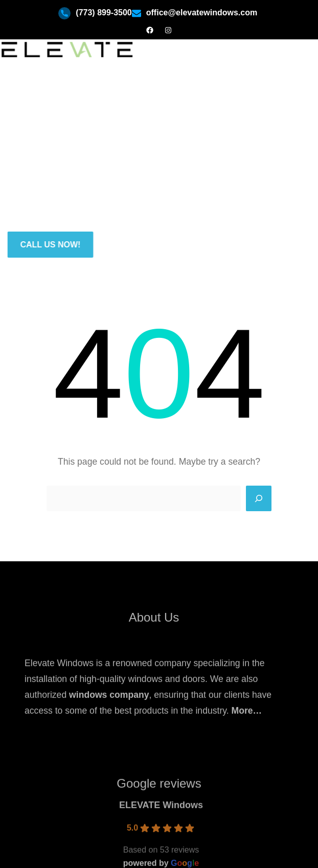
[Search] (259, 498)
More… (247, 727)
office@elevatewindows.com (202, 13)
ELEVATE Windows (161, 839)
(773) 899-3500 (104, 13)
